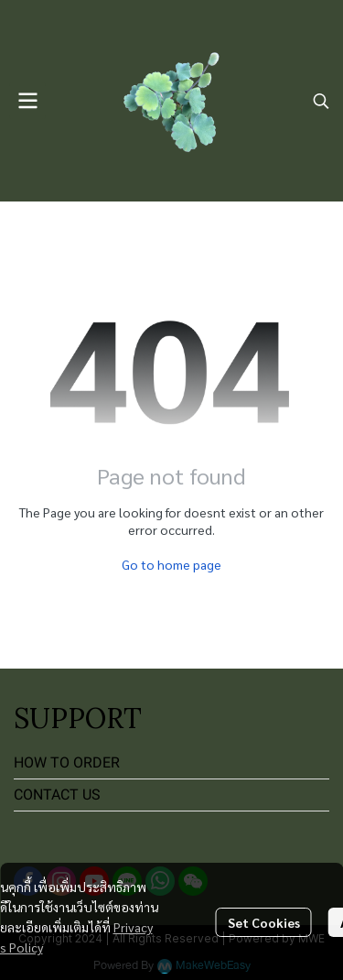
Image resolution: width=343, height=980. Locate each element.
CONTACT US (57, 795)
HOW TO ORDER (67, 762)
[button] (321, 101)
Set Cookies (264, 922)
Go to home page (171, 564)
